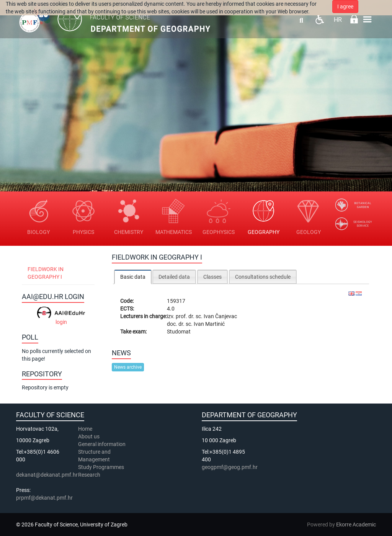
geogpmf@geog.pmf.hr (230, 467)
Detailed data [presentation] (174, 277)
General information (102, 444)
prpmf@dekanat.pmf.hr (44, 498)
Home (85, 429)
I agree (345, 7)
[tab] (133, 277)
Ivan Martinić (209, 324)
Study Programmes (101, 467)
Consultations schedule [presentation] (263, 277)
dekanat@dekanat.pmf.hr (47, 475)
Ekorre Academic (356, 525)
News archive (128, 367)
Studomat (179, 332)
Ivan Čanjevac (220, 316)
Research (90, 475)
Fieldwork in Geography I (46, 273)
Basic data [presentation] (133, 277)
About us (89, 436)
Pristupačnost (319, 19)
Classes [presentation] (212, 277)
